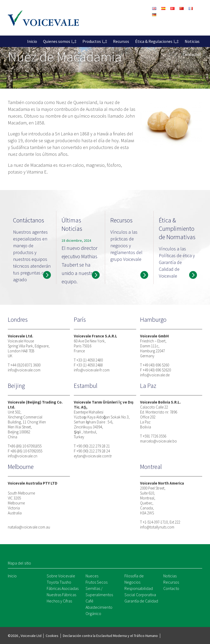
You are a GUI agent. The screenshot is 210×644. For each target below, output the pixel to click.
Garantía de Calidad (141, 601)
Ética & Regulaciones (154, 41)
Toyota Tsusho (59, 582)
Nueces (92, 576)
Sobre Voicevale (61, 576)
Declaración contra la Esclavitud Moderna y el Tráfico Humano (110, 636)
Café (89, 601)
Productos (92, 41)
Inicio (32, 41)
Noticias (192, 41)
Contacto (191, 54)
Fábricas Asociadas (63, 588)
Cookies (52, 636)
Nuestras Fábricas (61, 595)
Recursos (121, 41)
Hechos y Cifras (59, 601)
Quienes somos (57, 41)
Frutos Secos (97, 582)
